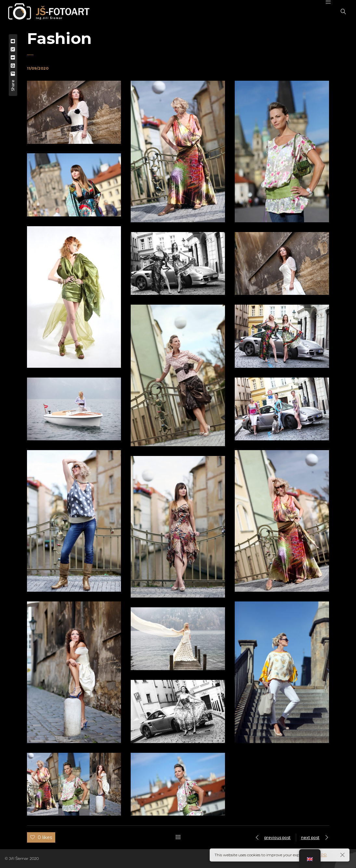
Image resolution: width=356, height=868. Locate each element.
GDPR (321, 855)
